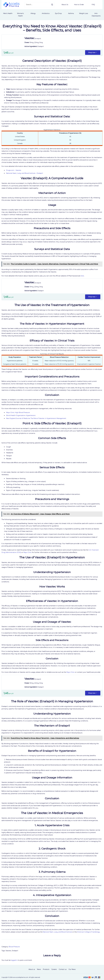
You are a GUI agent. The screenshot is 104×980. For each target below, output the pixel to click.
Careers (54, 969)
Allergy (33, 13)
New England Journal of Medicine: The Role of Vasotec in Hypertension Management (36, 418)
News (39, 969)
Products (46, 969)
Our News (72, 969)
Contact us (63, 969)
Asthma (71, 13)
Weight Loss (84, 13)
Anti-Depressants (96, 15)
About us (32, 969)
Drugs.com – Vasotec (14, 170)
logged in (14, 960)
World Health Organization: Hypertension (21, 415)
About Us (65, 5)
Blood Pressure (14, 947)
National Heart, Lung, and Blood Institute (57, 932)
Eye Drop (58, 13)
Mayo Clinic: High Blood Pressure (18, 412)
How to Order (79, 5)
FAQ (93, 5)
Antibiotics (46, 13)
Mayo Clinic (27, 552)
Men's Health (8, 13)
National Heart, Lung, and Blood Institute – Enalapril (25, 173)
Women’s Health (20, 15)
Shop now (93, 53)
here (82, 276)
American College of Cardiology (88, 932)
